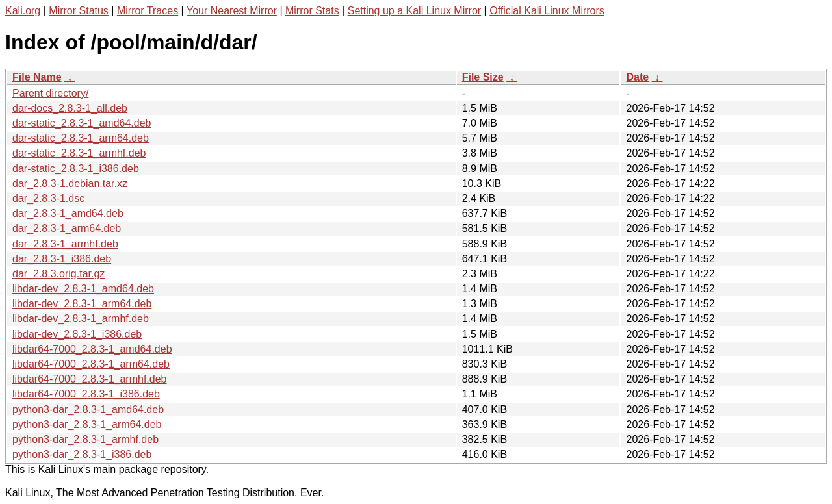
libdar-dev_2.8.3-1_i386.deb (77, 334)
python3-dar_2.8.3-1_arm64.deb (87, 424)
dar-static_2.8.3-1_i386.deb (76, 169)
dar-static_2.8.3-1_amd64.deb (82, 123)
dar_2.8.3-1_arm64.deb (67, 228)
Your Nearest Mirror (232, 11)
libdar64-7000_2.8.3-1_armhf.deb (90, 379)
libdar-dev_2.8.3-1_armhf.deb (81, 319)
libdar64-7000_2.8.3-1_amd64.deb (92, 349)
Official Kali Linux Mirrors (547, 11)
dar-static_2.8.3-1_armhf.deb (79, 153)
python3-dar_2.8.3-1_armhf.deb (85, 439)
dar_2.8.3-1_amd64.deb (68, 213)
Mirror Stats (312, 11)
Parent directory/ (50, 93)
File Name (37, 77)
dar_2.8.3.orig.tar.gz (58, 274)
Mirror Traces (148, 11)
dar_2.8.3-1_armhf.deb (65, 244)
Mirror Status (79, 11)
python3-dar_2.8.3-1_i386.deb (82, 454)
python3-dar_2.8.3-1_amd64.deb (88, 409)
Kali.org (23, 11)
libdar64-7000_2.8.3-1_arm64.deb (91, 364)
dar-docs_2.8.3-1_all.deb (70, 108)
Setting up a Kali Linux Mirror (414, 11)
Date (637, 77)
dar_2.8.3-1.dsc (48, 198)
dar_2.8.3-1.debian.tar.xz (70, 183)
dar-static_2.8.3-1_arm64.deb (81, 138)
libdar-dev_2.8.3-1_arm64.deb (82, 304)
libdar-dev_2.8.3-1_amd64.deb (83, 289)
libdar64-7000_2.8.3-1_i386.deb (86, 394)
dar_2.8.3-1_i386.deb (62, 259)
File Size (483, 77)
